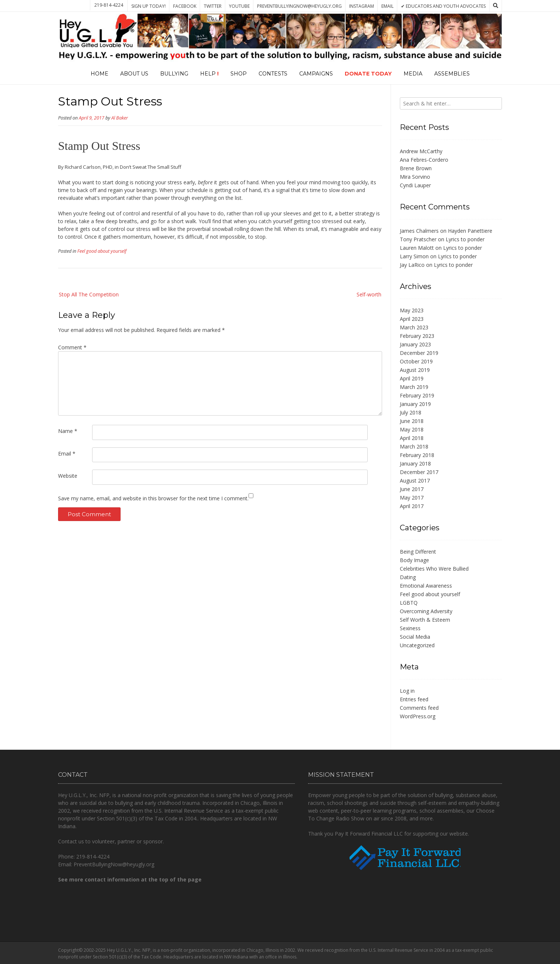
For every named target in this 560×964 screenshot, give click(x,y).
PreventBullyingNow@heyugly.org (299, 6)
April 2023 (412, 319)
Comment (72, 347)
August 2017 (415, 481)
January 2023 (415, 344)
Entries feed (414, 699)
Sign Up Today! (149, 6)
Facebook (185, 6)
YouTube (239, 6)
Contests (273, 74)
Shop (239, 74)
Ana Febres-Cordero (424, 160)
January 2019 (415, 404)
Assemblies (452, 74)
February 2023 (417, 336)
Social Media (415, 637)
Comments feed (419, 708)
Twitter (213, 6)
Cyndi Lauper (415, 185)
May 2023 (412, 310)
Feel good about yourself (102, 251)
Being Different (418, 552)
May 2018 (412, 429)
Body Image (414, 560)
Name (68, 431)
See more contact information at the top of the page (130, 879)
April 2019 (412, 378)
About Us (134, 74)
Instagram (362, 6)
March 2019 (414, 387)
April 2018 (412, 438)
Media (413, 74)
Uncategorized (417, 645)
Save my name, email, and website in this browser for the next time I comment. (153, 498)
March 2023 (414, 327)
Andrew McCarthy (421, 151)
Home (99, 74)
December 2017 (419, 472)
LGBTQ (409, 603)
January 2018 (415, 463)
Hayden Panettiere (470, 231)
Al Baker (120, 118)
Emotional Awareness (426, 586)
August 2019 (415, 370)
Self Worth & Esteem (425, 620)
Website (68, 476)
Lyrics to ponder (465, 239)
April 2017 (412, 506)
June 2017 (412, 489)
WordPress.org (418, 716)
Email (387, 6)
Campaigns (316, 74)
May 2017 (412, 498)
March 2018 (414, 446)
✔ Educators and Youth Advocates (443, 6)
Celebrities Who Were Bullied (434, 569)
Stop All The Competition (89, 294)
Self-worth (369, 294)
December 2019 (419, 353)
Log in (407, 691)
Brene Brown (416, 168)
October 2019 (416, 361)
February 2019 (417, 395)
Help (209, 74)
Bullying (174, 74)
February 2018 (417, 455)
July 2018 (411, 412)
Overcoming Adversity (426, 611)
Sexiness (410, 628)
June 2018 (412, 421)
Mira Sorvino (415, 177)
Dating (408, 577)
